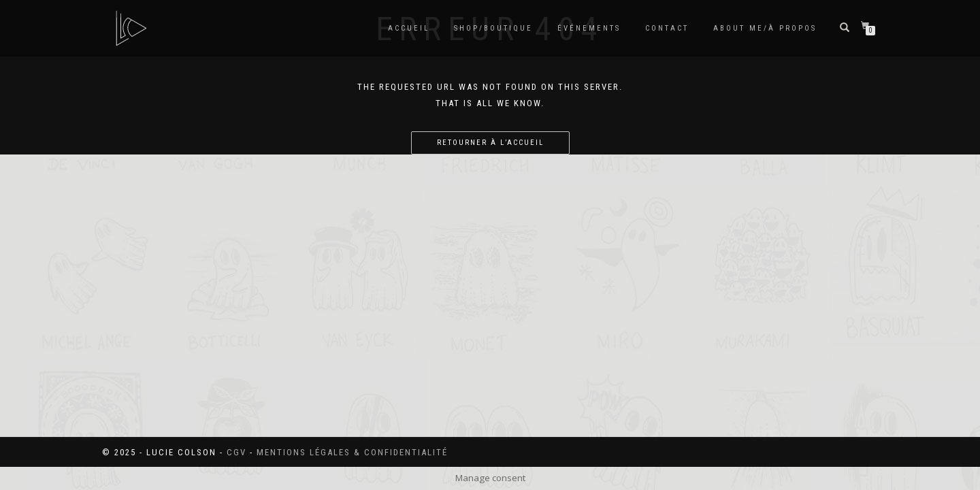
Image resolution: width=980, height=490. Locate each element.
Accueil (409, 28)
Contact (667, 28)
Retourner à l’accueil (490, 143)
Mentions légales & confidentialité (352, 452)
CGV (236, 452)
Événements (589, 28)
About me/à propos (765, 28)
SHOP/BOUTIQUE (493, 28)
